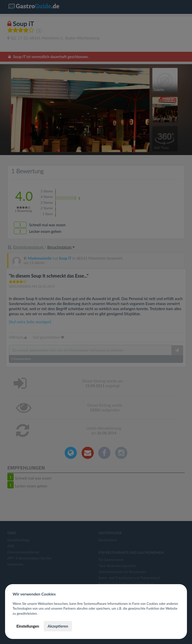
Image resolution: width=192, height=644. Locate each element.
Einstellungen (28, 626)
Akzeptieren (58, 626)
